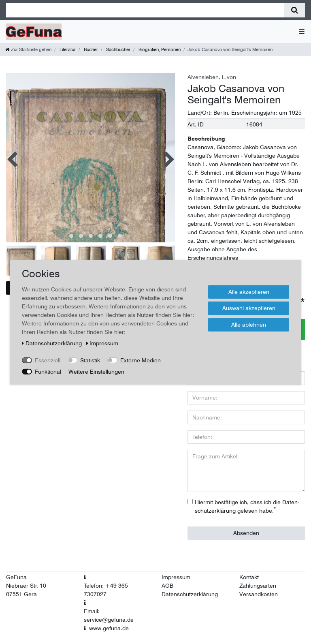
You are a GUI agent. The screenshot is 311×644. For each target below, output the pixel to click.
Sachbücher (118, 49)
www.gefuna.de (109, 628)
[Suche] (295, 10)
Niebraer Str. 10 (26, 586)
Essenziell (48, 360)
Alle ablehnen (249, 324)
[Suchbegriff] (145, 10)
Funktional (48, 371)
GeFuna (16, 577)
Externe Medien (141, 360)
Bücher (90, 49)
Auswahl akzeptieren (249, 308)
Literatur (67, 49)
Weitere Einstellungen (96, 371)
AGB (167, 586)
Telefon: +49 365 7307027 (106, 590)
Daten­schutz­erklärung (53, 343)
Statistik (90, 360)
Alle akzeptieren (249, 291)
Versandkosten (259, 594)
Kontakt (249, 577)
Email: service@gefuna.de (109, 615)
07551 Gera (21, 594)
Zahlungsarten (258, 586)
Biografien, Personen (159, 49)
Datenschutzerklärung (190, 594)
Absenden (246, 533)
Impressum (176, 577)
